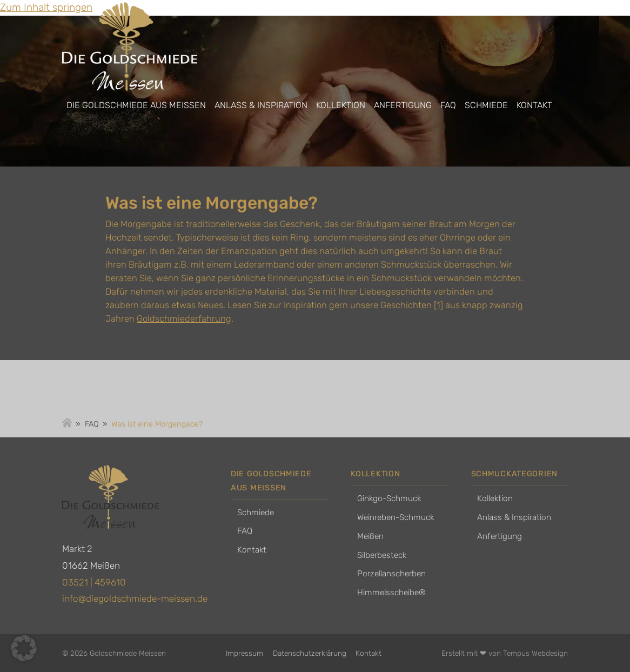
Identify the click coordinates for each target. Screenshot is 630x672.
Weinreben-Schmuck (396, 517)
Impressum (244, 653)
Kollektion (341, 105)
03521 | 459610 (94, 582)
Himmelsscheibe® (391, 593)
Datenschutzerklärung (310, 653)
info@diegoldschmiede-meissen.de (135, 598)
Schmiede (486, 105)
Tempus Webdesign (535, 653)
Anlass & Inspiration (261, 105)
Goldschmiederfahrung (184, 318)
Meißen (370, 536)
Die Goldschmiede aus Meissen (136, 105)
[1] (438, 305)
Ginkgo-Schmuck (389, 498)
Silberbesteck (382, 555)
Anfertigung (403, 105)
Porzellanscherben (391, 574)
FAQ (448, 105)
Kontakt (534, 105)
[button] (24, 648)
